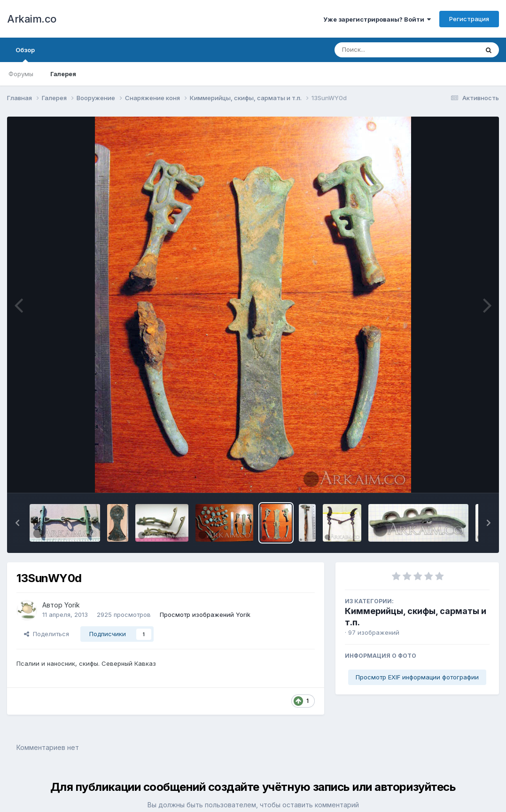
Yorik (72, 605)
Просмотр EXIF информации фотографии (417, 677)
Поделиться (47, 634)
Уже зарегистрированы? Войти (377, 19)
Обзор (25, 54)
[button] (17, 523)
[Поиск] (389, 50)
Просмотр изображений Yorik (205, 615)
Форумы (21, 74)
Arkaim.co (32, 19)
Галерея (63, 74)
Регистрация (469, 19)
